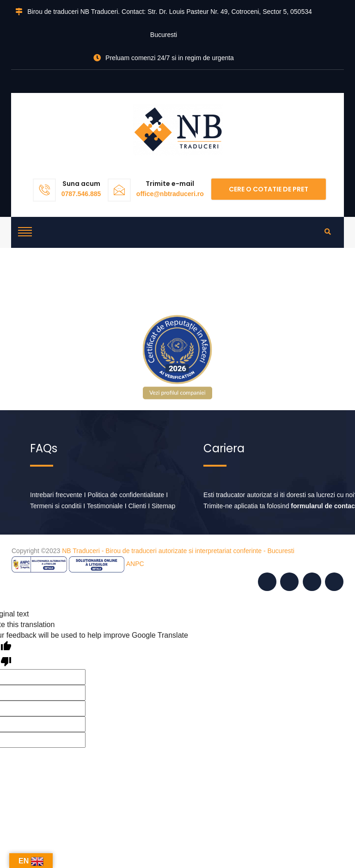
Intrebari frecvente (56, 495)
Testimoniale (105, 506)
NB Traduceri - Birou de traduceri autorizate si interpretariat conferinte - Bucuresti (178, 551)
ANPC (135, 564)
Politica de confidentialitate (126, 495)
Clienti (137, 506)
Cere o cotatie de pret (269, 189)
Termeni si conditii (56, 506)
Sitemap (163, 506)
